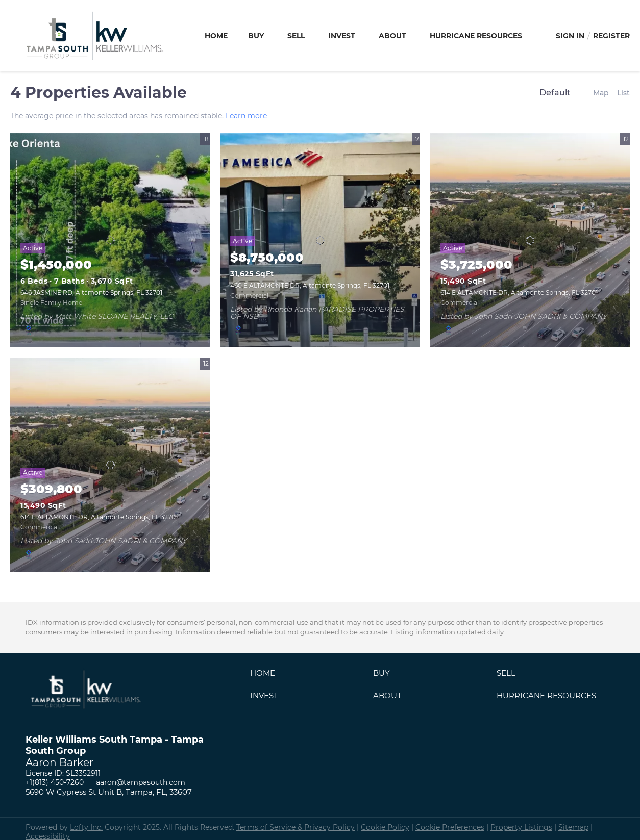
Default (555, 93)
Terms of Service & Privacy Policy (296, 827)
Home (216, 36)
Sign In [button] (570, 36)
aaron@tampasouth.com (141, 782)
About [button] (392, 36)
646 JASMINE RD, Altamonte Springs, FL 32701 (91, 292)
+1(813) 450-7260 (55, 782)
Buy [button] (256, 36)
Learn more (246, 116)
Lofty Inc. (86, 827)
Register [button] (611, 36)
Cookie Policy (385, 827)
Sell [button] (296, 36)
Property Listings (521, 827)
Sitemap (573, 827)
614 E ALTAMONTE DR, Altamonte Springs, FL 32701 (519, 292)
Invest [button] (342, 36)
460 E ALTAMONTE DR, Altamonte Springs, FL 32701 (310, 285)
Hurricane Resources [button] (476, 36)
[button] (265, 676)
